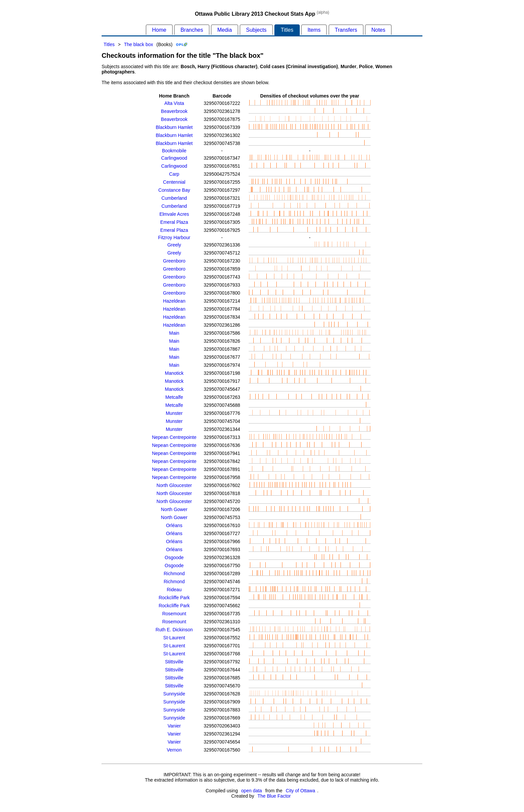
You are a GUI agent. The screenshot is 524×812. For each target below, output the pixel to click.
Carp (174, 174)
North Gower (174, 509)
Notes (378, 30)
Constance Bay (174, 190)
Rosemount (174, 614)
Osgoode (174, 557)
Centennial (174, 182)
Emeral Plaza (174, 222)
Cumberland (174, 198)
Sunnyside (174, 694)
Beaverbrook (174, 111)
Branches (192, 30)
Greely (174, 245)
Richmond (174, 574)
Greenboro (174, 261)
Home (159, 30)
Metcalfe (174, 397)
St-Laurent (174, 638)
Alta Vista (174, 103)
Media (225, 30)
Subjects (256, 30)
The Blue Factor (274, 796)
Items (314, 30)
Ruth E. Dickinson (174, 630)
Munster (174, 413)
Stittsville (174, 662)
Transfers (346, 30)
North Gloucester (174, 485)
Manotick (174, 373)
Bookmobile (174, 151)
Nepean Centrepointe (174, 437)
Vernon (174, 750)
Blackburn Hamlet (174, 127)
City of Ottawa (300, 791)
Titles (287, 30)
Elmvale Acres (174, 214)
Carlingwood (174, 158)
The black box (139, 44)
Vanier (174, 726)
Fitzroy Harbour (174, 237)
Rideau (174, 590)
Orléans (174, 525)
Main (174, 333)
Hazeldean (174, 301)
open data (252, 791)
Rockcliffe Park (174, 598)
